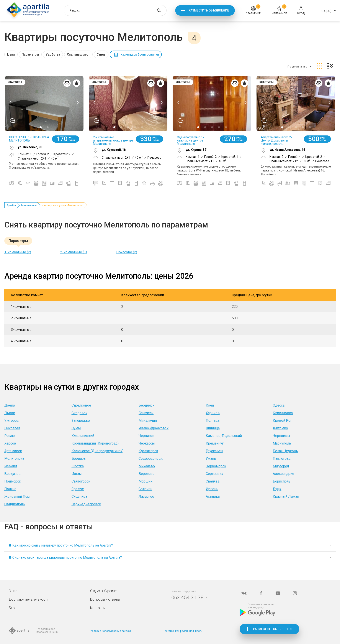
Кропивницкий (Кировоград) (95, 443)
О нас (13, 591)
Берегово (146, 474)
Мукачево (147, 466)
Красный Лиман (286, 497)
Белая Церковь (285, 451)
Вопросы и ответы (105, 599)
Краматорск (148, 451)
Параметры (30, 54)
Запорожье (81, 421)
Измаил (11, 466)
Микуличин (148, 421)
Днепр (10, 405)
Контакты (98, 608)
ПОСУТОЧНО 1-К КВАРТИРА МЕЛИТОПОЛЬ (29, 139)
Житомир (280, 428)
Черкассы (147, 443)
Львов (10, 413)
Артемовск (13, 451)
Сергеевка (214, 474)
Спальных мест (78, 54)
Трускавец (214, 451)
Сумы (76, 428)
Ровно (10, 436)
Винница (213, 428)
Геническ (146, 413)
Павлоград (282, 459)
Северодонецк (151, 459)
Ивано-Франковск (154, 428)
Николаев (12, 428)
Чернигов (146, 436)
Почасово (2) (127, 252)
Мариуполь (282, 443)
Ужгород (11, 421)
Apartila (11, 205)
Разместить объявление (209, 10)
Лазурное (146, 497)
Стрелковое (81, 405)
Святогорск (81, 481)
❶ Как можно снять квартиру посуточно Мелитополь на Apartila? (61, 545)
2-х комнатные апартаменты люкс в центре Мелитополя (113, 140)
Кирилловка (283, 413)
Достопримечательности (29, 599)
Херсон (10, 443)
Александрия (283, 474)
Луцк (277, 489)
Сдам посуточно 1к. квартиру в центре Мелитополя (191, 140)
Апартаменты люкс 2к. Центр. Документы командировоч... (277, 140)
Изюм (77, 474)
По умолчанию (297, 67)
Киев (210, 405)
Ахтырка (213, 497)
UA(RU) (326, 11)
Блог (12, 608)
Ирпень (212, 489)
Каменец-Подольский (224, 436)
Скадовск (79, 413)
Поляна (10, 489)
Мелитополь (29, 205)
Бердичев (12, 474)
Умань (211, 459)
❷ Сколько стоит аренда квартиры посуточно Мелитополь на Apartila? (65, 558)
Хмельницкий (83, 436)
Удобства (53, 54)
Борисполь (282, 481)
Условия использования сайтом (110, 631)
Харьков (213, 413)
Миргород (281, 466)
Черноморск (216, 466)
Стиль (101, 54)
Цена (11, 54)
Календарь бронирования (140, 54)
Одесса (279, 405)
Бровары (79, 459)
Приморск (13, 481)
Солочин (145, 489)
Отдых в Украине (103, 591)
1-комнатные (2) (18, 252)
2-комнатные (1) (74, 252)
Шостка (78, 466)
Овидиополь (15, 504)
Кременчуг (215, 443)
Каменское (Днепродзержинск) (97, 451)
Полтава (213, 421)
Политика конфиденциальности (183, 631)
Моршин (145, 481)
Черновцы (281, 436)
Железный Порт (17, 497)
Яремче (78, 489)
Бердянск (146, 405)
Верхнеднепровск (86, 504)
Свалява (213, 481)
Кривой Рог (282, 421)
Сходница (79, 497)
